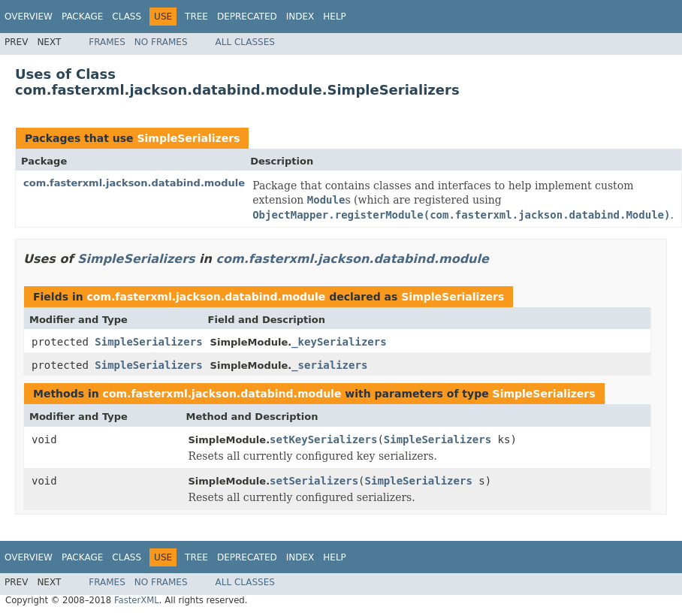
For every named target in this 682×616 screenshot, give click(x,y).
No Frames (161, 42)
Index (300, 17)
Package (82, 17)
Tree (196, 17)
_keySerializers (339, 342)
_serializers (329, 365)
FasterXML (137, 600)
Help (335, 17)
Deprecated (247, 17)
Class (127, 17)
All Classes (245, 42)
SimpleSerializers (188, 138)
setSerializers (314, 481)
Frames (107, 42)
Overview (29, 17)
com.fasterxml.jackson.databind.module (134, 183)
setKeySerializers (323, 439)
